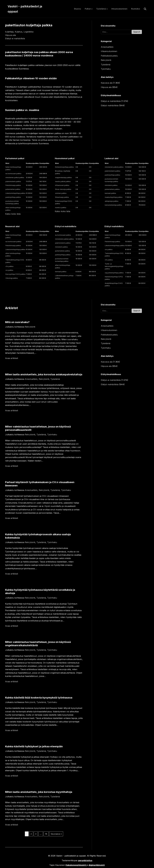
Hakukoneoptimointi (76, 865)
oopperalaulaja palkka (63, 177)
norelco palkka (61, 208)
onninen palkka (61, 193)
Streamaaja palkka (62, 197)
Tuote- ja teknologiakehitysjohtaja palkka (114, 266)
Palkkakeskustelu (109, 56)
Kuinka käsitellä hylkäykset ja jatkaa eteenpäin (34, 746)
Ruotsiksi (136, 9)
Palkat (88, 9)
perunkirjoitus (85, 860)
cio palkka (9, 270)
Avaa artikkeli (12, 358)
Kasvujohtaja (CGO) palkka (15, 274)
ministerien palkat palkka (15, 177)
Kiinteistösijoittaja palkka (64, 167)
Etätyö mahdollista (110, 105)
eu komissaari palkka (13, 174)
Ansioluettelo (107, 47)
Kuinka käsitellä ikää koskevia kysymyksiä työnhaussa (39, 698)
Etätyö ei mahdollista (15, 38)
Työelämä (101, 9)
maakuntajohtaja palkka (114, 197)
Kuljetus (19, 32)
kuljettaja (9, 32)
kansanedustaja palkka (113, 205)
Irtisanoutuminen (119, 9)
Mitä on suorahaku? (17, 322)
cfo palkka (9, 266)
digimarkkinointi (97, 865)
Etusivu (78, 9)
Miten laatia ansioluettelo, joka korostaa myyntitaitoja (39, 792)
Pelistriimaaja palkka (13, 185)
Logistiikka (28, 32)
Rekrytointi (106, 60)
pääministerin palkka (13, 181)
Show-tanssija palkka (63, 189)
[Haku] (144, 9)
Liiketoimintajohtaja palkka (15, 193)
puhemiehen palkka (13, 189)
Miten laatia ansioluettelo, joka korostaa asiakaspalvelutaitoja (44, 374)
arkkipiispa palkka (112, 201)
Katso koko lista (13, 214)
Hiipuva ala (10, 35)
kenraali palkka (110, 193)
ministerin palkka (111, 185)
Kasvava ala (107, 83)
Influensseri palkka (62, 185)
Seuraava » (56, 834)
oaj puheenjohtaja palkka (114, 273)
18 (46, 834)
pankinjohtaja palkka (13, 197)
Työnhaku (106, 69)
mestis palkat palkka (63, 181)
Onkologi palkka (12, 278)
